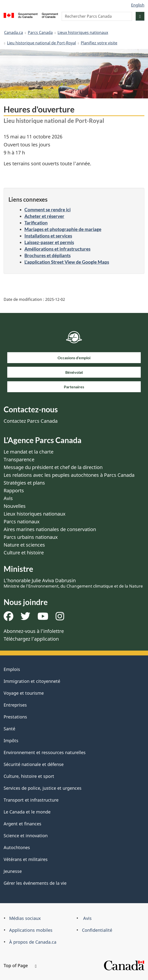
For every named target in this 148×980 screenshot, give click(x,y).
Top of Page (20, 965)
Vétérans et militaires (26, 859)
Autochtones (17, 847)
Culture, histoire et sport (29, 776)
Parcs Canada (40, 32)
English (138, 5)
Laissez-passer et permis (49, 242)
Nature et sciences (24, 545)
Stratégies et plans (24, 483)
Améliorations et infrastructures (57, 249)
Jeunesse (13, 871)
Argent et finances (22, 824)
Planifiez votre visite (99, 43)
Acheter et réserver (44, 216)
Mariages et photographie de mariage (63, 229)
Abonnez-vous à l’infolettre (34, 631)
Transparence (19, 459)
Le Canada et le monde (27, 812)
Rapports (14, 490)
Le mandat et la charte (29, 452)
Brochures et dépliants (48, 255)
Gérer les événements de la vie (35, 883)
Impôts (11, 741)
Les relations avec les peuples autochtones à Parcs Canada (69, 475)
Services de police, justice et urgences (43, 788)
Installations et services (48, 236)
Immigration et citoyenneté (32, 681)
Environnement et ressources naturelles (45, 752)
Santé (9, 729)
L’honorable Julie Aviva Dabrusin (73, 583)
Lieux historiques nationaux (83, 32)
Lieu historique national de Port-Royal (41, 43)
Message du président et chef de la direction (53, 467)
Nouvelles (15, 506)
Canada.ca (14, 32)
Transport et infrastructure (31, 800)
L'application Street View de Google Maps (67, 262)
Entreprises (15, 705)
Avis (8, 498)
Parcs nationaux (22, 522)
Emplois (12, 669)
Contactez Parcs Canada (31, 421)
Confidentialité (97, 930)
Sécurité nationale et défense (34, 764)
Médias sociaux (25, 918)
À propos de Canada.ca (33, 942)
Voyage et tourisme (24, 693)
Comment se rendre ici (48, 210)
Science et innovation (26, 836)
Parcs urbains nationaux (31, 537)
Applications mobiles (31, 930)
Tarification (36, 223)
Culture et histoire (24, 553)
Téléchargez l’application (31, 639)
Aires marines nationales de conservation (50, 529)
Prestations (15, 717)
